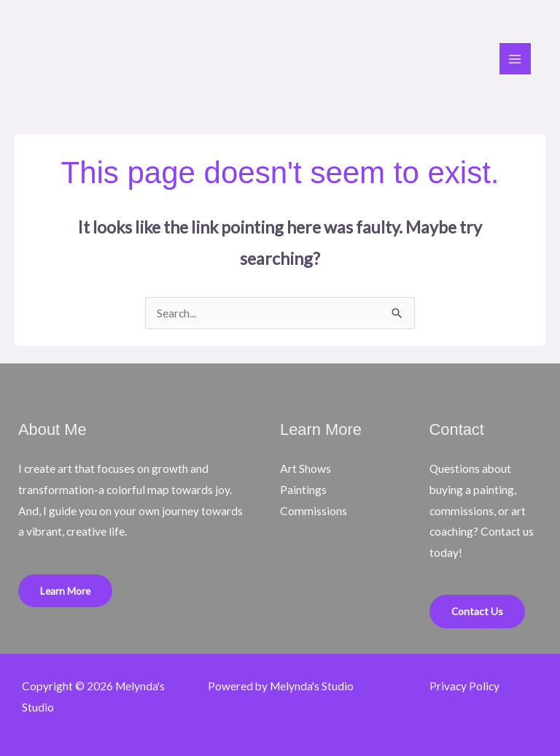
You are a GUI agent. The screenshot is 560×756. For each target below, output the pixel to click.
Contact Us (477, 611)
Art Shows (306, 468)
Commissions (314, 511)
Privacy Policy (464, 686)
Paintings (303, 490)
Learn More (65, 591)
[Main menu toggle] (515, 59)
